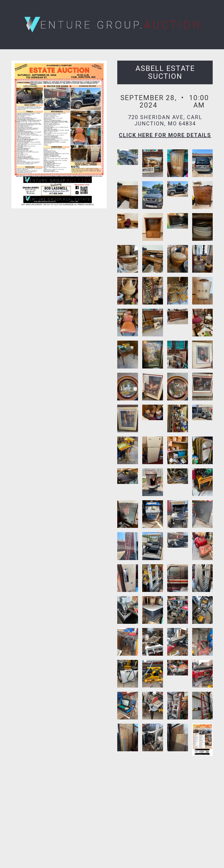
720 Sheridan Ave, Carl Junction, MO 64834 (165, 120)
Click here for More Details (165, 135)
